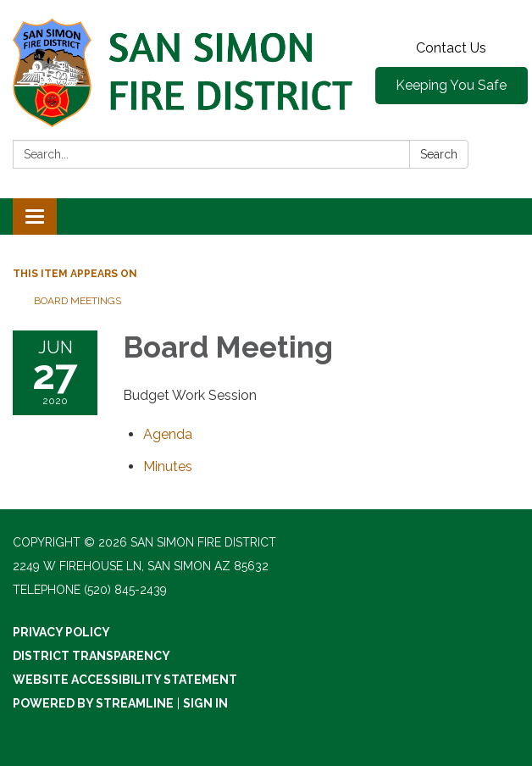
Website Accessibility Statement (125, 680)
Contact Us (451, 48)
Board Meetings (78, 301)
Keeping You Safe (451, 85)
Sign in (205, 703)
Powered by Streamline (93, 703)
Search (439, 154)
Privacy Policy (61, 632)
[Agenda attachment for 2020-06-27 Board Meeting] (168, 434)
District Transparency (91, 656)
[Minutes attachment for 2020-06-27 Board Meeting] (168, 466)
